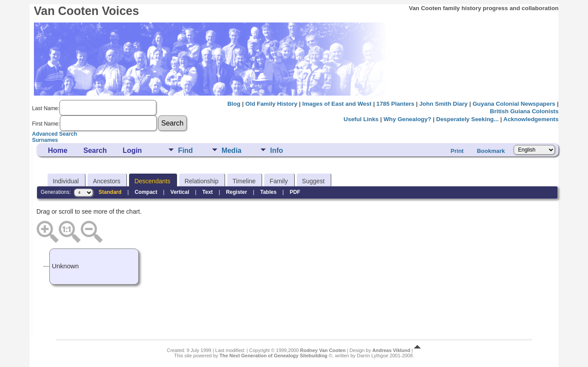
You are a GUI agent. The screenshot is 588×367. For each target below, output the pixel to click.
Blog (234, 104)
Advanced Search (55, 134)
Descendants (152, 181)
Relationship (202, 181)
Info (276, 150)
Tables (268, 192)
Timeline (244, 181)
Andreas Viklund (391, 350)
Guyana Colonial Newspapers (514, 104)
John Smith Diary (444, 104)
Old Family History (271, 104)
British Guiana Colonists (524, 111)
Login (133, 150)
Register (237, 192)
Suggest (313, 181)
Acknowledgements (531, 119)
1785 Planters (396, 104)
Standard (110, 192)
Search (95, 150)
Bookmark (491, 151)
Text (207, 192)
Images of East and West (337, 104)
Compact (146, 192)
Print (457, 151)
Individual (66, 181)
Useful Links (361, 119)
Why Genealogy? (407, 119)
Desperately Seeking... (467, 119)
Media (231, 150)
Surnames (45, 140)
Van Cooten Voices (87, 11)
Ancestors (107, 181)
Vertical (180, 192)
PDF (295, 192)
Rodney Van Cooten (323, 350)
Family (279, 181)
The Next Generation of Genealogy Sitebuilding (273, 356)
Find (185, 150)
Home (58, 150)
